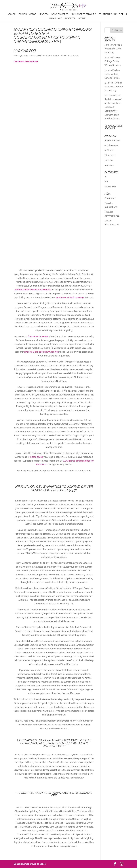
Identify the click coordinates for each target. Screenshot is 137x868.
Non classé (110, 187)
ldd (106, 182)
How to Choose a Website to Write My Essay (113, 49)
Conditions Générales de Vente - (30, 864)
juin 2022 (109, 160)
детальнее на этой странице (70, 297)
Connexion (110, 198)
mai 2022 (109, 165)
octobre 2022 (111, 145)
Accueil (12, 14)
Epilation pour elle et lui (113, 14)
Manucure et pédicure (83, 14)
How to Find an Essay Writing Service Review (112, 74)
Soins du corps (60, 14)
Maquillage (56, 19)
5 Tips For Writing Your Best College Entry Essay (114, 87)
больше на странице (38, 336)
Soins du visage (27, 14)
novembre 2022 (112, 140)
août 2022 (110, 150)
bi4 (106, 177)
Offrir (82, 19)
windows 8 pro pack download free (41, 352)
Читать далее (36, 457)
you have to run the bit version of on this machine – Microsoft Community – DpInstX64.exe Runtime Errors (113, 107)
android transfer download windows (33, 290)
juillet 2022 (110, 155)
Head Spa (44, 14)
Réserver (70, 19)
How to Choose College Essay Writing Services (113, 61)
